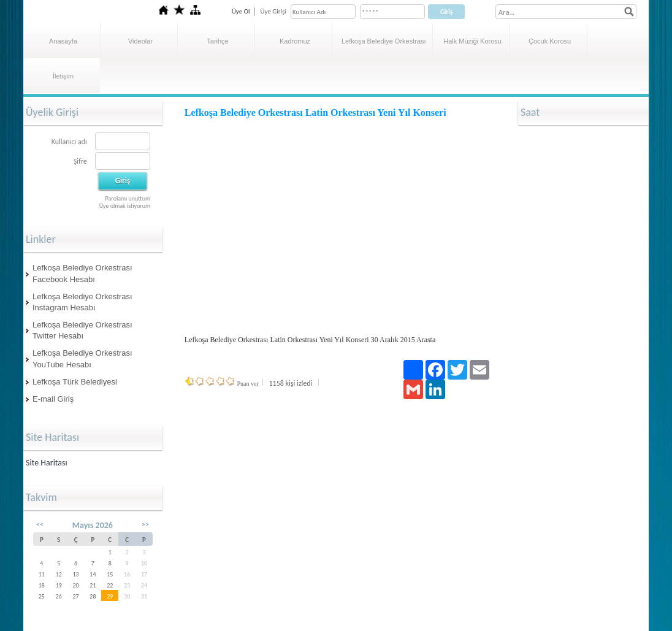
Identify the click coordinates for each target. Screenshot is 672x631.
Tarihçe (217, 41)
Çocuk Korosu (550, 41)
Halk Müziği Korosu (472, 41)
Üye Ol (241, 11)
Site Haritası (47, 463)
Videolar (140, 41)
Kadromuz (295, 41)
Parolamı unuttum (128, 198)
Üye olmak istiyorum (125, 206)
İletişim (63, 76)
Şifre (80, 161)
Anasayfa (63, 41)
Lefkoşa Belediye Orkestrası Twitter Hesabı (82, 330)
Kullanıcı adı (69, 142)
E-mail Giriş (53, 399)
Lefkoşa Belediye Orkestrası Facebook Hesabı (82, 273)
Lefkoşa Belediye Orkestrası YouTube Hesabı (82, 358)
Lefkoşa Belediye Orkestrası (384, 41)
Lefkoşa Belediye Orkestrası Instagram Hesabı (82, 302)
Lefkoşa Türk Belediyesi (75, 382)
